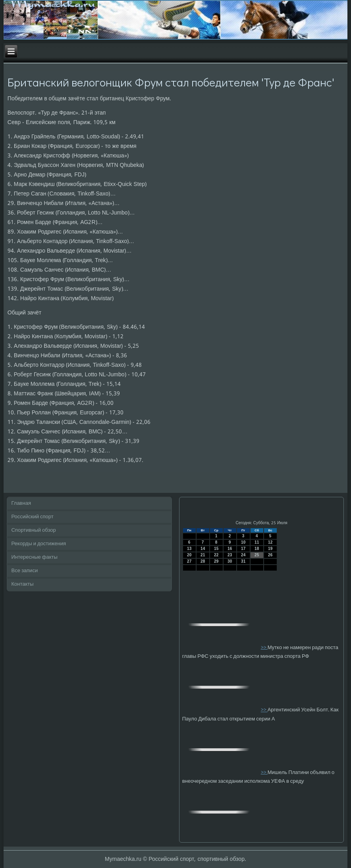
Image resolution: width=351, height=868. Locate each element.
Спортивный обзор (33, 530)
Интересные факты (34, 557)
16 (230, 549)
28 (203, 561)
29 (216, 561)
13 (189, 549)
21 (203, 555)
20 (189, 555)
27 (189, 561)
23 (230, 555)
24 (243, 555)
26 (270, 555)
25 (257, 555)
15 (216, 549)
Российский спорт (32, 517)
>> (264, 647)
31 (243, 561)
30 (230, 561)
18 (257, 549)
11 (257, 542)
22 (216, 555)
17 (243, 549)
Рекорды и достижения (38, 544)
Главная (21, 503)
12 (270, 542)
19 (270, 549)
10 (243, 542)
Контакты (22, 584)
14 (203, 549)
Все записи (24, 571)
